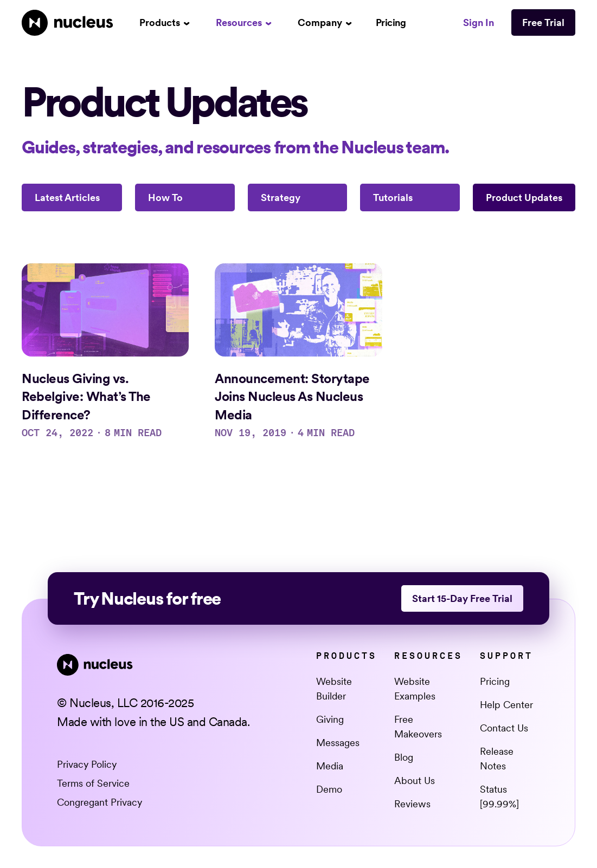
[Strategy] (298, 197)
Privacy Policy (87, 764)
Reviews (412, 804)
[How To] (185, 197)
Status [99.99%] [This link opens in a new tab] (499, 796)
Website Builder (334, 689)
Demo (329, 789)
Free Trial (543, 22)
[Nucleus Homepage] (68, 23)
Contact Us (504, 728)
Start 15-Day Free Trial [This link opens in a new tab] (462, 598)
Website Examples (415, 689)
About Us (415, 780)
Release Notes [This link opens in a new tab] (497, 759)
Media (330, 766)
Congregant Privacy (99, 802)
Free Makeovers (418, 727)
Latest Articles (67, 197)
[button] (165, 22)
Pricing (391, 22)
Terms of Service (93, 783)
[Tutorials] (410, 197)
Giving (330, 719)
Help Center (506, 705)
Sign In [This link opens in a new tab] (479, 22)
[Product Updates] (524, 197)
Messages (338, 743)
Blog (404, 757)
